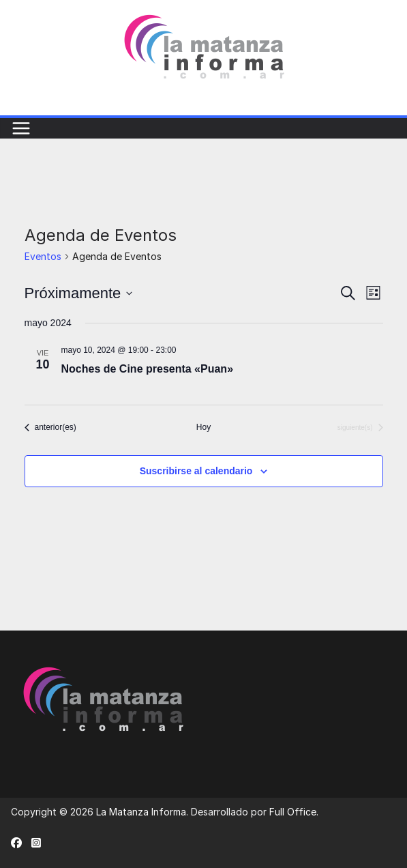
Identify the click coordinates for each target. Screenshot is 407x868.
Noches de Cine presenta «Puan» (148, 369)
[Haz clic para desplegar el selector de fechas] (79, 293)
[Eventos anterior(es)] (50, 428)
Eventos (43, 256)
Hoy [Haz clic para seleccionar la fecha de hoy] (203, 427)
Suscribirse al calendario (196, 471)
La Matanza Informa (141, 812)
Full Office (293, 812)
